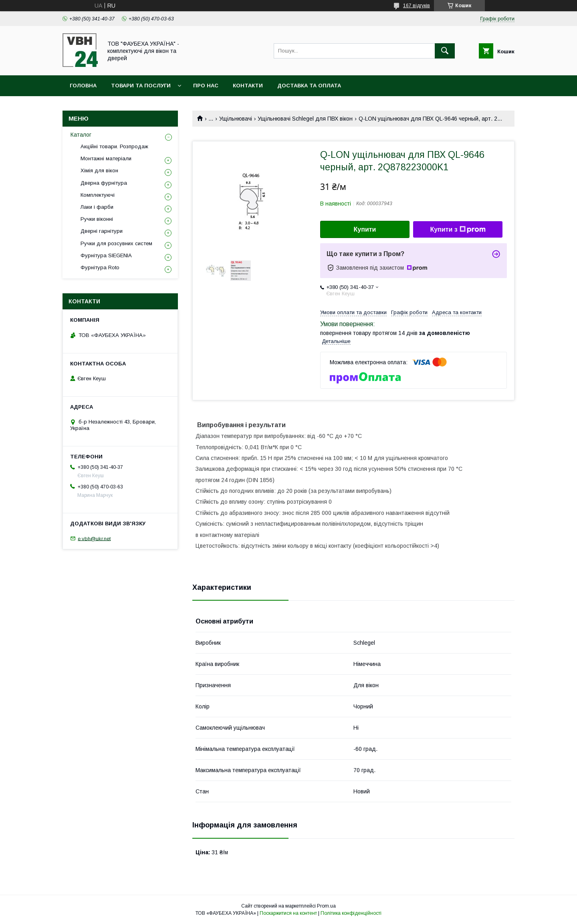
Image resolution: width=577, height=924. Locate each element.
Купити (365, 229)
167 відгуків (417, 6)
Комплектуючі (98, 195)
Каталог (81, 135)
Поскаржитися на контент (288, 913)
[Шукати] (445, 51)
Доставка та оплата (309, 86)
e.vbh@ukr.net (94, 538)
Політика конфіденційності (351, 913)
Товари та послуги (141, 86)
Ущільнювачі (236, 119)
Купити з (458, 230)
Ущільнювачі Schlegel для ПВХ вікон (305, 119)
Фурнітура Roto (100, 267)
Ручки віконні (97, 219)
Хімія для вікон (99, 170)
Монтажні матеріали (106, 158)
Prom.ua (326, 906)
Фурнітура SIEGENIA (106, 255)
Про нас (206, 86)
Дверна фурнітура (104, 183)
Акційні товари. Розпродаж (114, 146)
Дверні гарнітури (102, 231)
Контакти (248, 86)
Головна (83, 86)
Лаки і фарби (97, 207)
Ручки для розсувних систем (116, 243)
